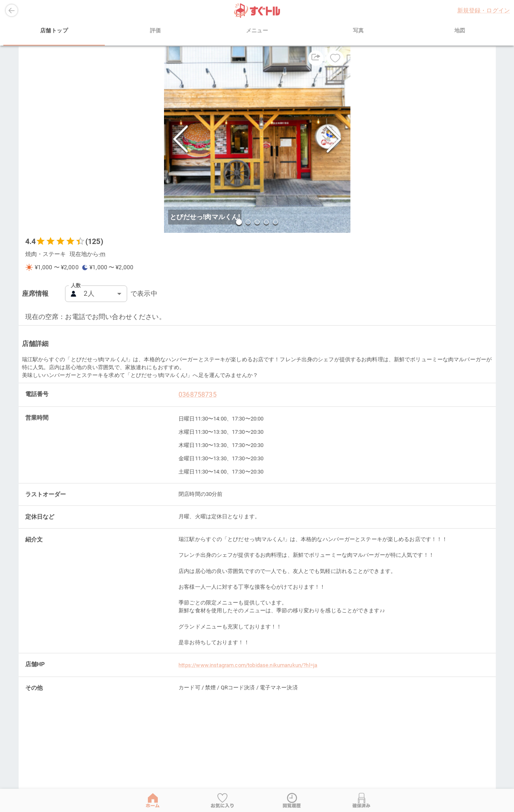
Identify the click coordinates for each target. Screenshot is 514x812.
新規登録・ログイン (484, 10)
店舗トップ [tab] (54, 31)
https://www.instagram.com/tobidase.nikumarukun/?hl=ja (248, 665)
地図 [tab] (460, 31)
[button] (257, 140)
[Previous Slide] (181, 140)
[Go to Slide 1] (239, 222)
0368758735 (198, 395)
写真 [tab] (358, 31)
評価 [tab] (156, 31)
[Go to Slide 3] (257, 222)
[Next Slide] (334, 140)
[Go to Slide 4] (266, 222)
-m (102, 254)
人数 (76, 285)
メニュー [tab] (257, 31)
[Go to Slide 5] (275, 222)
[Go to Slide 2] (248, 222)
